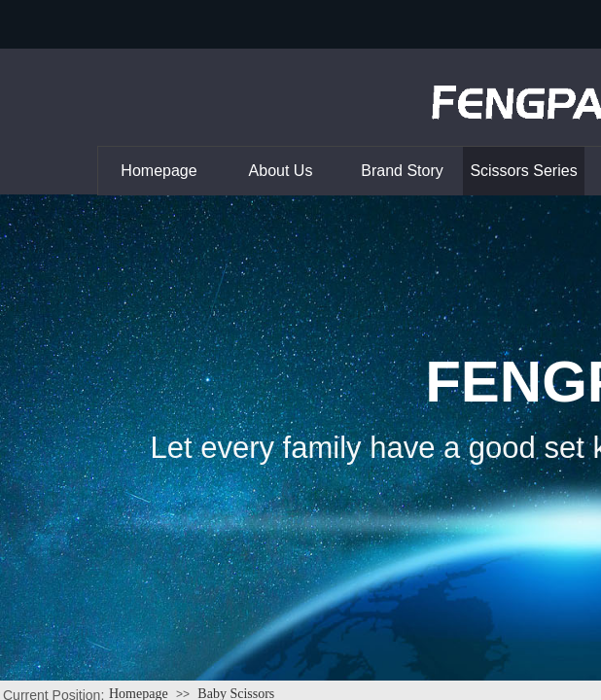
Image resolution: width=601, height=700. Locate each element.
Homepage (159, 171)
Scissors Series (523, 171)
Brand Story (402, 171)
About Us (281, 171)
